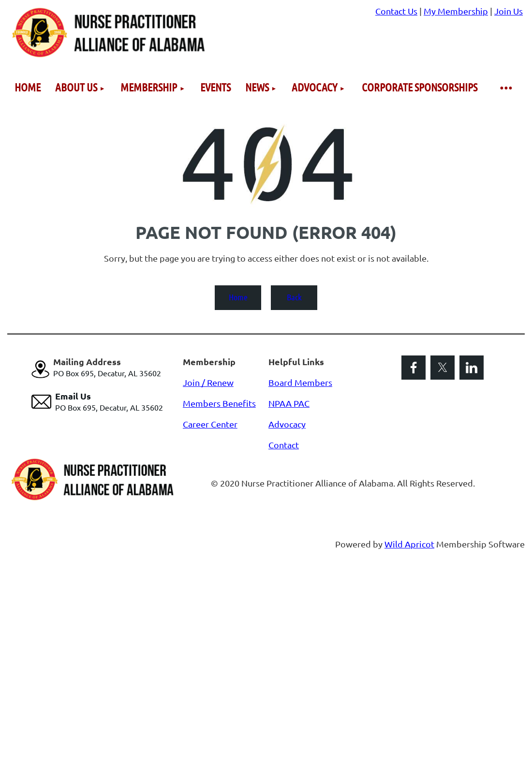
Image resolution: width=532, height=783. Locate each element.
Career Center (210, 424)
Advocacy (287, 424)
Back (294, 297)
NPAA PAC (289, 403)
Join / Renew (208, 382)
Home (238, 297)
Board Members (300, 382)
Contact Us (396, 11)
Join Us (509, 11)
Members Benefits (219, 403)
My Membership (456, 11)
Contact (284, 445)
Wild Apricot (409, 544)
